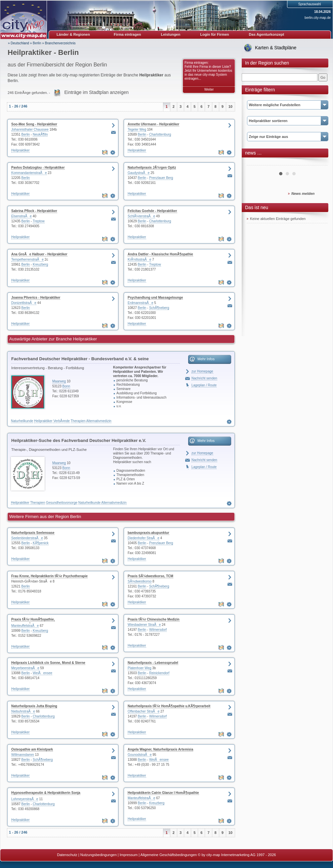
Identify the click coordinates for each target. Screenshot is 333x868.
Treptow (39, 221)
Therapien (78, 421)
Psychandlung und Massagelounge (155, 298)
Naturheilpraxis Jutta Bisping (34, 706)
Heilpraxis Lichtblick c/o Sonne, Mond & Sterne (48, 663)
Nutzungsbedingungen (99, 855)
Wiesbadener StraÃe (144, 625)
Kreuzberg (40, 264)
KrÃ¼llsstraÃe (139, 260)
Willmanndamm (23, 755)
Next (319, 163)
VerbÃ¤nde (62, 421)
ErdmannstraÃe (140, 303)
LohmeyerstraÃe (25, 799)
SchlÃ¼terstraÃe (141, 216)
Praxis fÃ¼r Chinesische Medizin (154, 619)
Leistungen (171, 34)
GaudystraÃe (139, 173)
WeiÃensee (42, 673)
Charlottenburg (160, 134)
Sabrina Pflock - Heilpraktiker (34, 211)
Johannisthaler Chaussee (30, 130)
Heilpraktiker (21, 150)
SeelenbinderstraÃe (27, 538)
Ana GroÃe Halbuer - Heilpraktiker (39, 254)
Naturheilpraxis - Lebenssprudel (153, 663)
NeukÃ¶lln (40, 134)
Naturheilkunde (22, 421)
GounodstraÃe (140, 755)
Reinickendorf (159, 673)
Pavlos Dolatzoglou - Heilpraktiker (38, 168)
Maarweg (59, 381)
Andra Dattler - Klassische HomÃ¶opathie (160, 254)
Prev (255, 163)
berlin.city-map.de (318, 18)
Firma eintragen (127, 34)
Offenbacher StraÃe (144, 711)
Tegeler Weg (137, 130)
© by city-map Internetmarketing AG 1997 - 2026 (237, 855)
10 (230, 107)
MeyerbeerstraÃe (25, 668)
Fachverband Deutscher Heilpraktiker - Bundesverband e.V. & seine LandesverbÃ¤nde (80, 360)
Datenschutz (67, 855)
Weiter (209, 89)
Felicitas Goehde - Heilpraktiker (152, 211)
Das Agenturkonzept (267, 34)
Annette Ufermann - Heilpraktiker (153, 124)
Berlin (37, 43)
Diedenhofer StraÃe (144, 538)
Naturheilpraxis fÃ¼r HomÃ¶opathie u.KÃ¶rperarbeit (169, 706)
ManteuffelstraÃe (25, 626)
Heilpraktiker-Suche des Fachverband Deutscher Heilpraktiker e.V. (79, 440)
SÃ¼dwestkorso (140, 581)
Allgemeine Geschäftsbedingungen (169, 855)
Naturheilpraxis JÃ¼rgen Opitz (152, 168)
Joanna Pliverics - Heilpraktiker (36, 298)
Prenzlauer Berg (161, 178)
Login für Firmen (214, 34)
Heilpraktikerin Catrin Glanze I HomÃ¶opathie (163, 793)
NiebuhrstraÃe (23, 711)
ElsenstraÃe (21, 216)
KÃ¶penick (41, 543)
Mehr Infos (206, 359)
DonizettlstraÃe (24, 303)
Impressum (129, 855)
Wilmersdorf (158, 630)
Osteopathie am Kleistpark (32, 749)
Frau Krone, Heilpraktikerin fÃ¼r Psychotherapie (49, 576)
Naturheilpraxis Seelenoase (33, 533)
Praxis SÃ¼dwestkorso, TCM (150, 576)
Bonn (66, 386)
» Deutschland (19, 43)
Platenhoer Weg (140, 668)
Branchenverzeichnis (60, 43)
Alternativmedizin (99, 421)
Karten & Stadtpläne (276, 48)
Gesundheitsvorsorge (62, 503)
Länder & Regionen (73, 34)
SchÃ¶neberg (159, 308)
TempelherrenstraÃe (27, 260)
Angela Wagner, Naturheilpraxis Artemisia (160, 749)
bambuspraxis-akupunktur (148, 533)
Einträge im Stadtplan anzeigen (96, 92)
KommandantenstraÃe (29, 173)
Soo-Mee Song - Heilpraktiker (34, 124)
